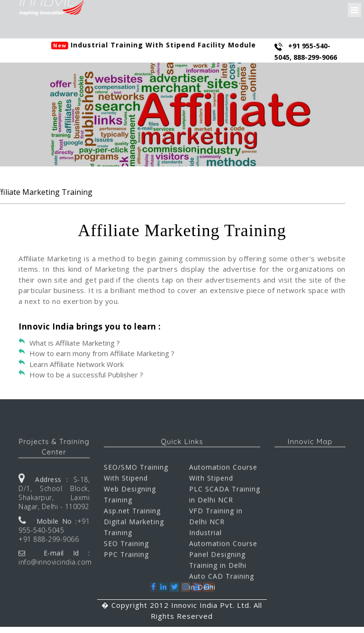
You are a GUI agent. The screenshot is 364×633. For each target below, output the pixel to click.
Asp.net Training (132, 567)
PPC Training (126, 611)
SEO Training (126, 600)
